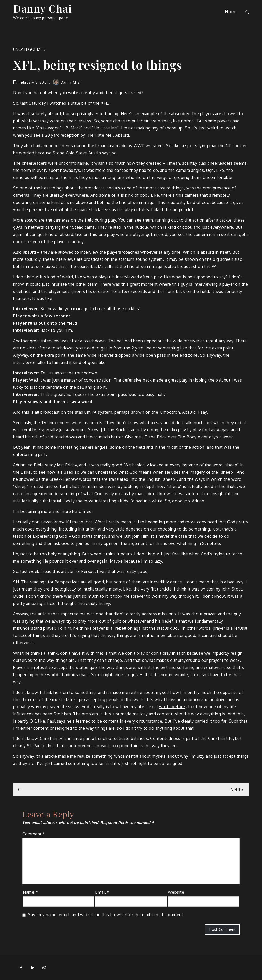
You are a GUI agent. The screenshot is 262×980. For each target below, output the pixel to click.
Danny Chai (42, 8)
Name (30, 892)
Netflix (237, 789)
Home (231, 11)
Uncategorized (29, 49)
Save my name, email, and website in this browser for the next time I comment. (106, 915)
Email (102, 892)
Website (176, 892)
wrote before (172, 707)
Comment (34, 834)
